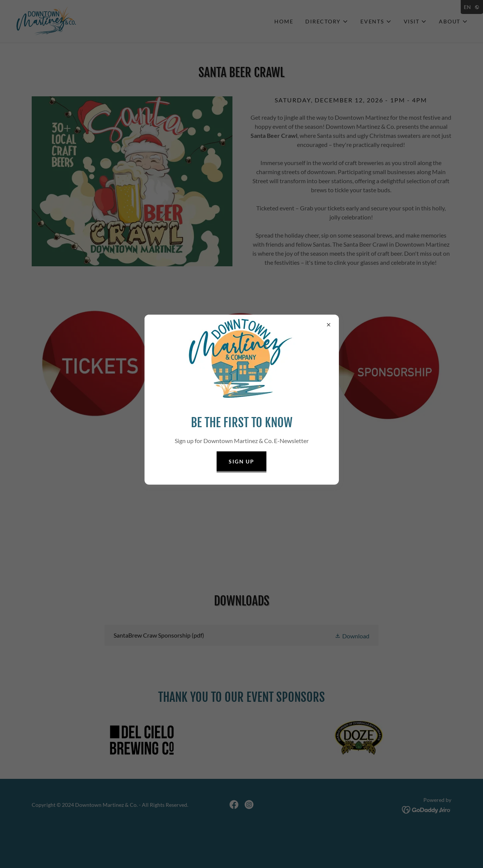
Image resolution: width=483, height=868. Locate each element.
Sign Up (241, 461)
